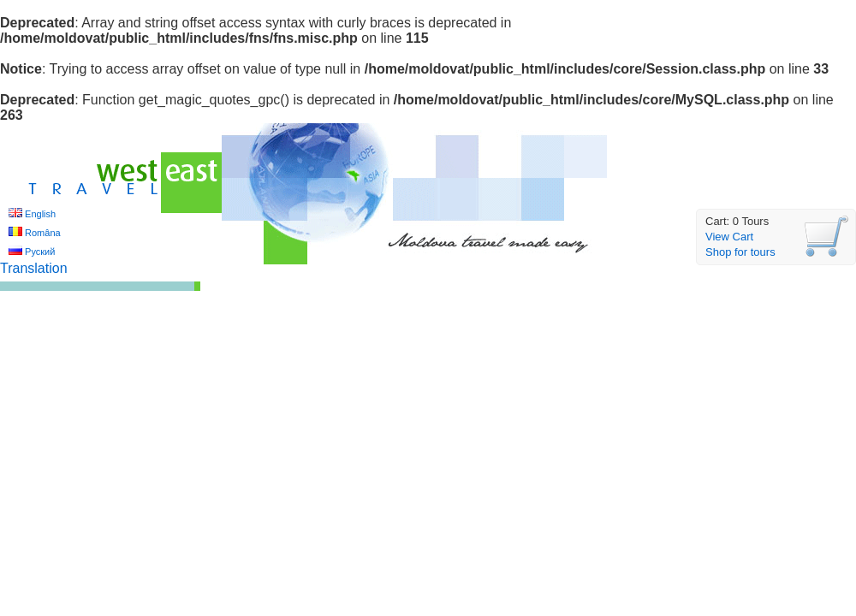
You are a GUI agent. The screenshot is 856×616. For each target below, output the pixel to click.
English (40, 214)
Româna (43, 233)
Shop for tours (740, 252)
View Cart (729, 237)
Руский (40, 252)
